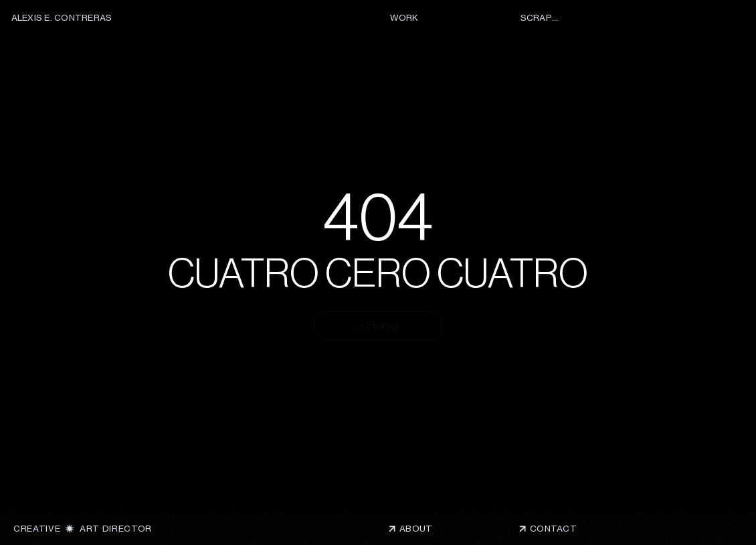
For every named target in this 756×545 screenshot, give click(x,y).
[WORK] (408, 18)
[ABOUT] (436, 529)
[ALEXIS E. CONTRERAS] (64, 18)
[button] (558, 529)
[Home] (378, 326)
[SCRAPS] (538, 18)
